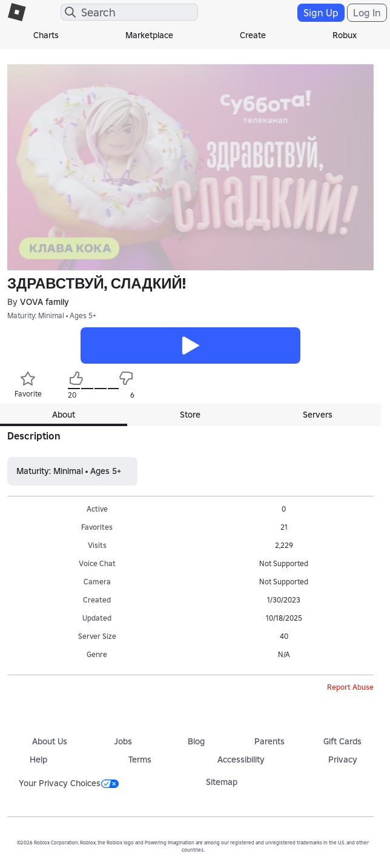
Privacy (343, 760)
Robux (345, 35)
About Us (50, 741)
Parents (269, 741)
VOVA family (45, 302)
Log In (367, 13)
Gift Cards (342, 741)
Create (253, 35)
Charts (46, 35)
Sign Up (321, 13)
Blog (196, 741)
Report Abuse (350, 687)
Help (38, 760)
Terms (140, 760)
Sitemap (222, 782)
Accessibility (241, 760)
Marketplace (149, 35)
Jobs (123, 741)
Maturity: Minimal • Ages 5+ (52, 315)
